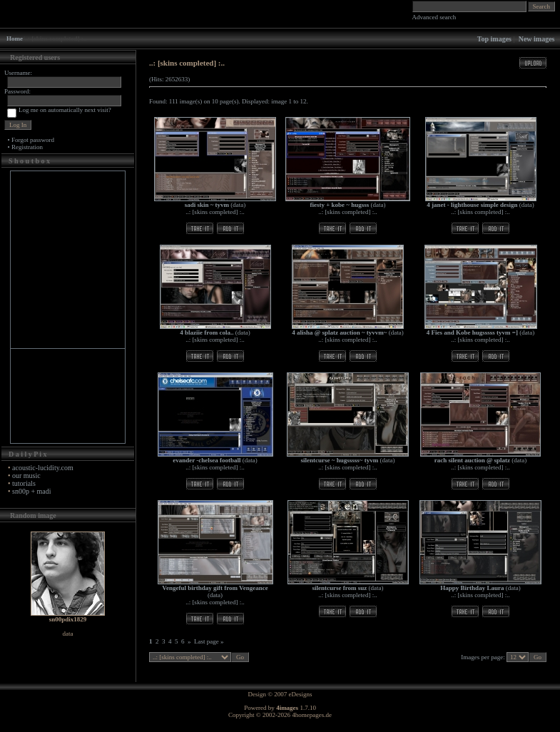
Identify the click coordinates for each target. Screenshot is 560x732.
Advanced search (434, 17)
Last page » (209, 641)
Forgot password (33, 140)
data (238, 205)
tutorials (24, 483)
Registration (27, 147)
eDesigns (301, 694)
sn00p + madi (32, 491)
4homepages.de (312, 715)
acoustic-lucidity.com (43, 468)
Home (15, 39)
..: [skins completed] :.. (215, 212)
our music (26, 476)
